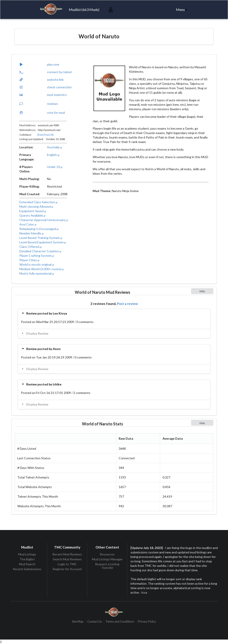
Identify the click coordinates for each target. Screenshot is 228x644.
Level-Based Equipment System (43, 242)
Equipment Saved (33, 211)
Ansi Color (28, 224)
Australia (54, 147)
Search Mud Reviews (67, 559)
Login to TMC (67, 564)
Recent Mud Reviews (67, 554)
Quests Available (32, 215)
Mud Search (27, 564)
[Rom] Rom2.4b (45, 135)
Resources (107, 554)
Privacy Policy (147, 622)
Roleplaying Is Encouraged (39, 229)
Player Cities (29, 260)
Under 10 (55, 167)
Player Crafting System (37, 256)
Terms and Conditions (120, 622)
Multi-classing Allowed (36, 206)
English (53, 155)
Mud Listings (27, 554)
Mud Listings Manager (107, 559)
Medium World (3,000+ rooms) (42, 269)
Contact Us (95, 622)
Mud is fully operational (37, 273)
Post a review (127, 304)
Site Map (78, 622)
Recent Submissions (27, 569)
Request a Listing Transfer (107, 566)
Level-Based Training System (41, 238)
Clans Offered (31, 247)
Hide (202, 291)
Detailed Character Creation (40, 251)
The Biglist (27, 559)
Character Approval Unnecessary (44, 220)
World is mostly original (37, 264)
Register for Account (67, 569)
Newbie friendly (32, 233)
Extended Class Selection (38, 202)
